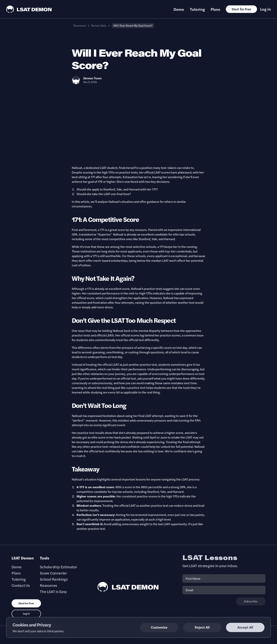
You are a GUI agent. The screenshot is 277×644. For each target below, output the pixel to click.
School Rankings (54, 579)
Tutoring (197, 9)
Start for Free (241, 9)
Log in (265, 9)
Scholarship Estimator (58, 567)
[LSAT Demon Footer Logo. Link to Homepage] (128, 587)
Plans (215, 9)
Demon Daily (99, 25)
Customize (159, 627)
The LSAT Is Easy (53, 591)
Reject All (202, 627)
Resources (80, 25)
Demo (179, 9)
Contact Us (21, 585)
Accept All (245, 627)
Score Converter (53, 573)
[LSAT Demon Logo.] (29, 9)
